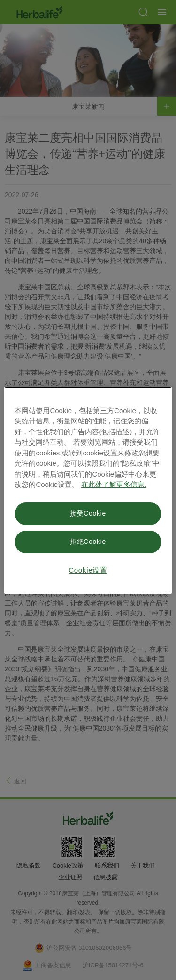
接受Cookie (88, 513)
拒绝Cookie (88, 542)
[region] (88, 490)
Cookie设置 (88, 570)
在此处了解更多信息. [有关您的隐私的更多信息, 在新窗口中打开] (114, 484)
